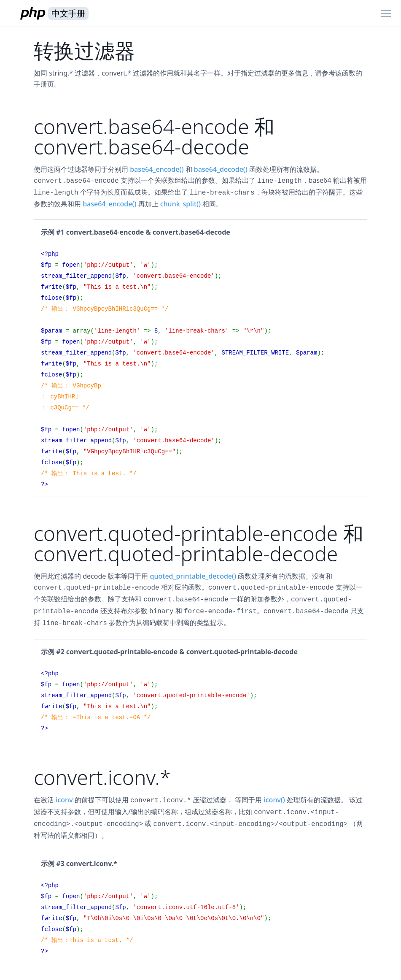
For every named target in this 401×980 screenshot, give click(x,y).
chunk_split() (180, 204)
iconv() (274, 800)
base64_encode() (157, 169)
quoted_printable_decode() (193, 576)
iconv (64, 800)
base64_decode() (221, 169)
